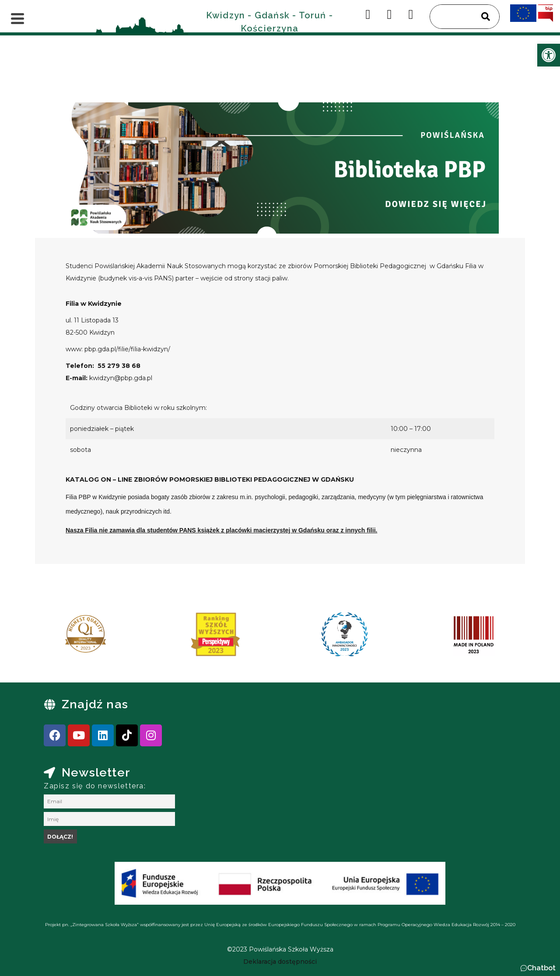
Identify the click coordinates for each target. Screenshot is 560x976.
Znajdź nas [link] (95, 704)
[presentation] (52, 637)
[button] (538, 968)
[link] (549, 55)
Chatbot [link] (541, 968)
